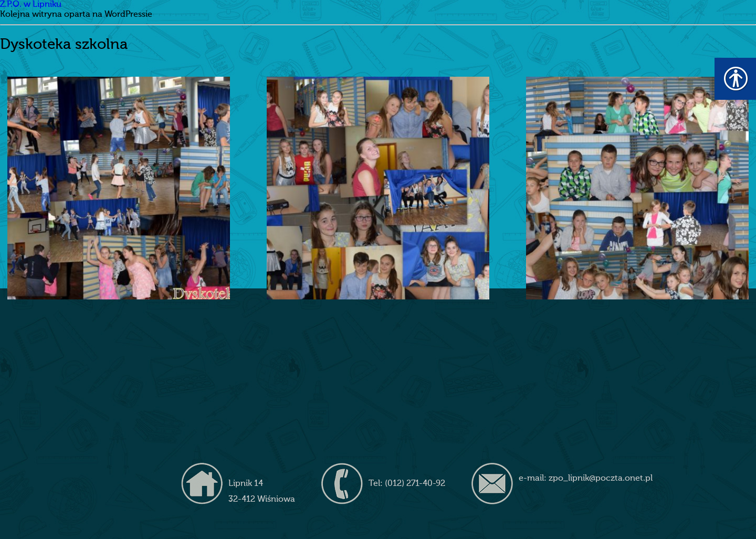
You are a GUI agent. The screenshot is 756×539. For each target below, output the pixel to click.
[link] (118, 188)
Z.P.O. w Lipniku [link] (31, 5)
